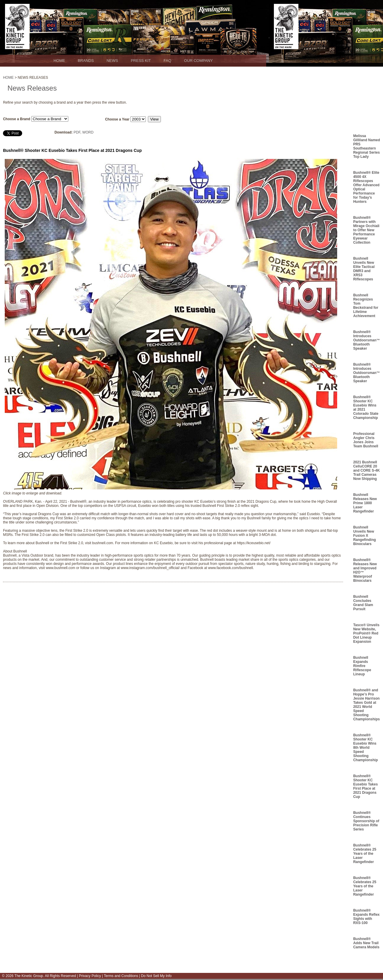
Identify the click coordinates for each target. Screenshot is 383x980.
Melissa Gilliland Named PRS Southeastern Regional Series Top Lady (367, 146)
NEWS (112, 61)
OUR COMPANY (198, 61)
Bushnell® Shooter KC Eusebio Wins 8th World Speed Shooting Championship (365, 748)
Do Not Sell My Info (156, 976)
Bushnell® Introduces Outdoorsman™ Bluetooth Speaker (367, 340)
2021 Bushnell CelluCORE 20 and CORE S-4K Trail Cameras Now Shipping (366, 470)
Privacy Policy (90, 976)
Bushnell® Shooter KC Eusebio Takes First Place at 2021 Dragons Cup (365, 786)
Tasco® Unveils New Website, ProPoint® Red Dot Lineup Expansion (366, 633)
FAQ (167, 61)
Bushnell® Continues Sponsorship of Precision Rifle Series (366, 821)
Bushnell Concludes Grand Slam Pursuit (363, 603)
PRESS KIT (141, 61)
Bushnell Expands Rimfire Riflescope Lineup (362, 666)
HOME (59, 61)
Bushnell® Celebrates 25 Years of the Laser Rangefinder (365, 854)
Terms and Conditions (121, 976)
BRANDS (86, 61)
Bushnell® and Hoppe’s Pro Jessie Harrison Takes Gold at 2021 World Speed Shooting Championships (366, 705)
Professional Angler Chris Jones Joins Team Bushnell (366, 440)
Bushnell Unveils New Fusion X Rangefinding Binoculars (365, 536)
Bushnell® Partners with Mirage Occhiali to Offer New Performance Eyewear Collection (366, 230)
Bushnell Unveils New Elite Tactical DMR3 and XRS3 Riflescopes (364, 269)
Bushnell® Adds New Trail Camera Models (366, 943)
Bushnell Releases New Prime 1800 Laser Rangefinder (365, 503)
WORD (88, 132)
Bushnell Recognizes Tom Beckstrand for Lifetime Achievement (366, 306)
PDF (77, 132)
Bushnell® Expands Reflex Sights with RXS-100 (366, 917)
